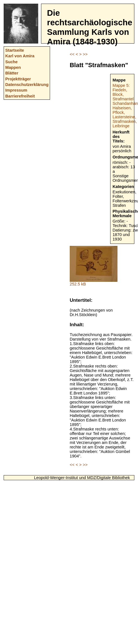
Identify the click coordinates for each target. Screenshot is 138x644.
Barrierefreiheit (20, 96)
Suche (12, 62)
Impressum (16, 90)
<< (72, 54)
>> (85, 54)
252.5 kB (94, 282)
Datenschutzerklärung (27, 85)
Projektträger (18, 79)
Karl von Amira (20, 56)
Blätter (12, 73)
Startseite (15, 50)
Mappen (13, 67)
